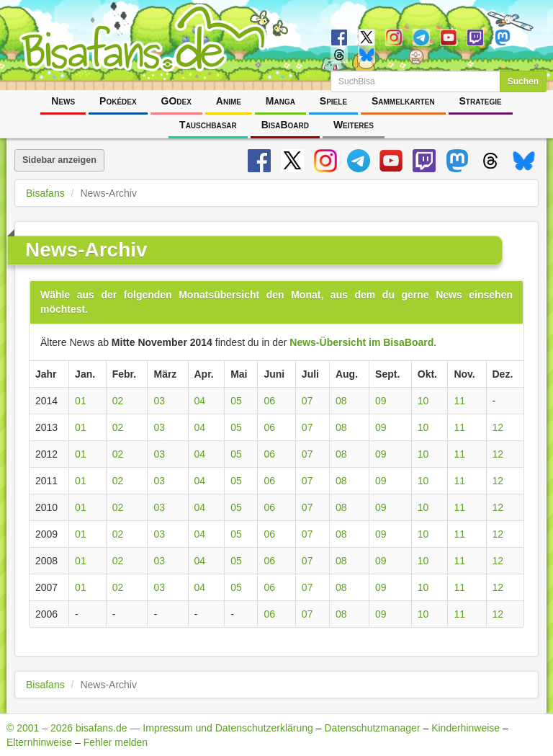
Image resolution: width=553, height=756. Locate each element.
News (63, 101)
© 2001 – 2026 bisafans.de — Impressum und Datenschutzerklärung (160, 728)
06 (269, 401)
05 (236, 401)
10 (423, 401)
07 (307, 401)
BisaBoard (285, 125)
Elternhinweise (39, 742)
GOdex (176, 101)
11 (459, 401)
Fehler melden (116, 742)
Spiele (333, 101)
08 (341, 401)
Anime (229, 101)
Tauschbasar (208, 125)
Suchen (523, 81)
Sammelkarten (403, 101)
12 (498, 427)
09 (381, 401)
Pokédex (118, 101)
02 (118, 401)
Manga (280, 101)
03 (159, 401)
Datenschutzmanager (372, 728)
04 (200, 401)
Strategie (481, 101)
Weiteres (354, 125)
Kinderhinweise (466, 728)
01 (81, 401)
